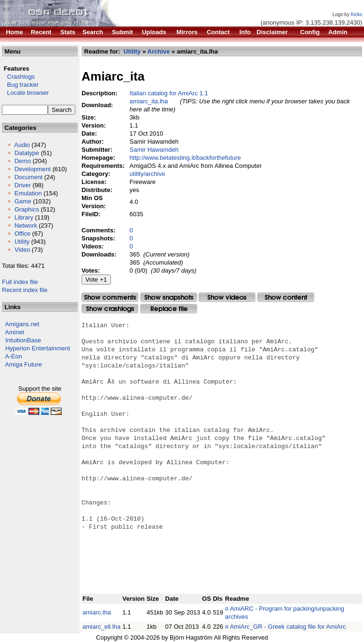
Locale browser (25, 93)
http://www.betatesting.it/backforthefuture (185, 158)
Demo (23, 161)
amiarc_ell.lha (101, 627)
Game (23, 201)
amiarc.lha (97, 612)
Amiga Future (24, 364)
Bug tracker (20, 85)
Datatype (27, 153)
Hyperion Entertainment (38, 348)
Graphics (27, 209)
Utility (22, 242)
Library (24, 217)
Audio (22, 145)
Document (28, 177)
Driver (23, 185)
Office (22, 234)
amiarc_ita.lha (149, 101)
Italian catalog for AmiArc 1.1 (168, 93)
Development (32, 169)
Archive (159, 51)
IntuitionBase (23, 340)
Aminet (15, 332)
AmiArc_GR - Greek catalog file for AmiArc (288, 627)
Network (26, 225)
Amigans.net (22, 324)
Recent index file (25, 290)
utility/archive (147, 174)
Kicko (356, 14)
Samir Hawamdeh (154, 150)
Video (22, 250)
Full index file (20, 282)
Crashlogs (18, 77)
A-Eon (14, 356)
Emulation (28, 193)
